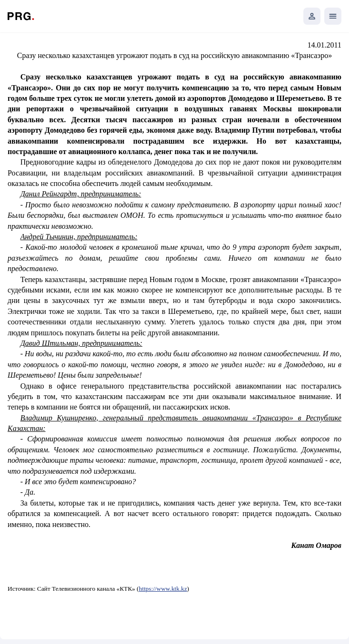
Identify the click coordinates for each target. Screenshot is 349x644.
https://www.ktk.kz (163, 589)
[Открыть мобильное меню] (333, 16)
